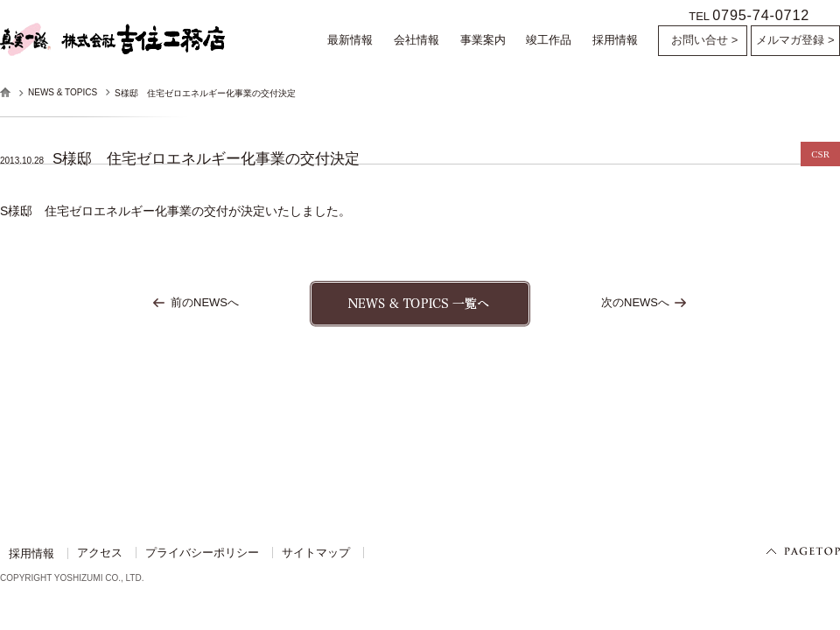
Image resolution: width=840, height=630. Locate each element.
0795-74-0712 (761, 15)
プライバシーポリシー (202, 556)
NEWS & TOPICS (63, 92)
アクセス (100, 556)
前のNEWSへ (205, 305)
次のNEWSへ (635, 305)
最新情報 (350, 40)
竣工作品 (549, 40)
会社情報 (416, 40)
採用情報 (615, 40)
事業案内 (483, 40)
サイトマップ (316, 556)
